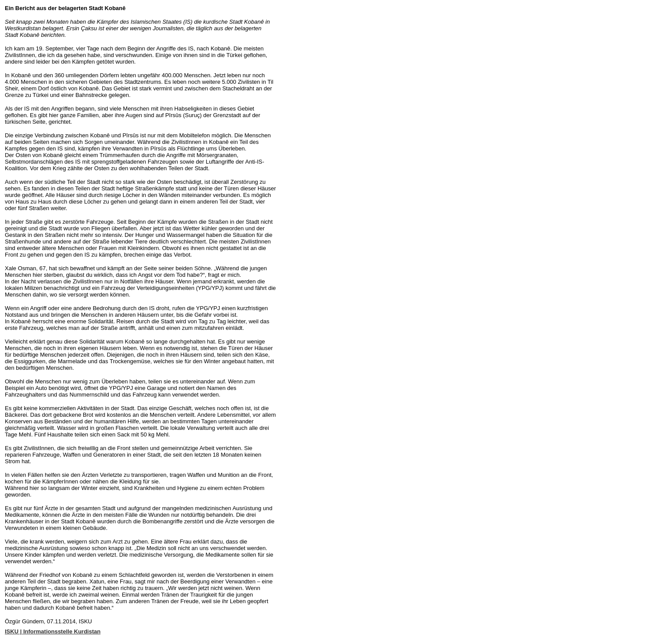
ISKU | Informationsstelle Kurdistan (53, 631)
